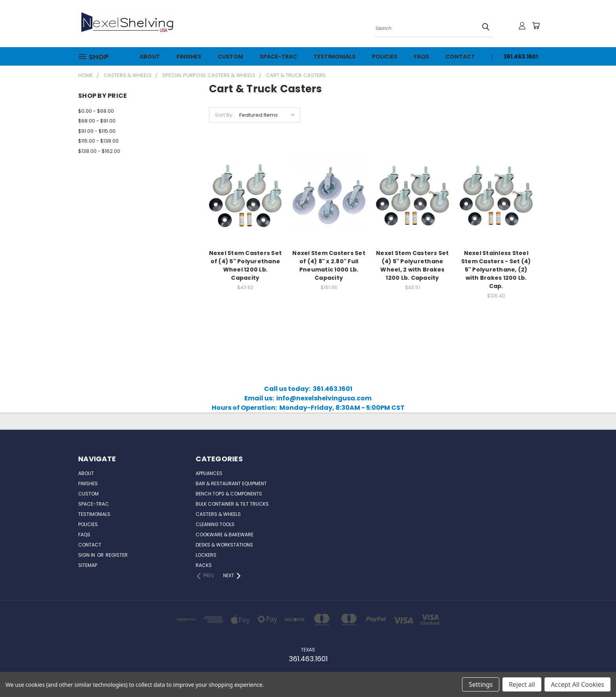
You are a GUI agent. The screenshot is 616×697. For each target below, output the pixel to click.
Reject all (522, 684)
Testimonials (335, 57)
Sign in (87, 555)
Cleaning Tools (215, 524)
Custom (230, 57)
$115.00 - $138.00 (98, 141)
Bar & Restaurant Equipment (231, 483)
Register (117, 555)
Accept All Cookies (577, 684)
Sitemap (88, 565)
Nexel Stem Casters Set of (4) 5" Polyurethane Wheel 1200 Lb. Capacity (246, 265)
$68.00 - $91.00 (97, 121)
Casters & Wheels (218, 514)
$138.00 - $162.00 (99, 151)
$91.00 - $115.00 (97, 131)
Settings (481, 684)
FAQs (421, 57)
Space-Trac (278, 57)
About (150, 57)
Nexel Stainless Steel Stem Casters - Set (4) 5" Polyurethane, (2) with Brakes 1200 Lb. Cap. (496, 270)
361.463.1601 (521, 57)
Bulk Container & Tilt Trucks (232, 504)
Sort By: (224, 115)
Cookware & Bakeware (225, 535)
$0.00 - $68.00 (96, 111)
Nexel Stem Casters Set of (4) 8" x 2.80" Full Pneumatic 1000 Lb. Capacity (329, 265)
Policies (385, 57)
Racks (204, 565)
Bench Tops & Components (229, 494)
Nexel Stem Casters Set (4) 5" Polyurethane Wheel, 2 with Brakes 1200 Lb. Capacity (412, 265)
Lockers (206, 555)
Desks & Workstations (224, 545)
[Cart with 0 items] (536, 26)
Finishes (189, 57)
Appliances (209, 473)
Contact (460, 57)
